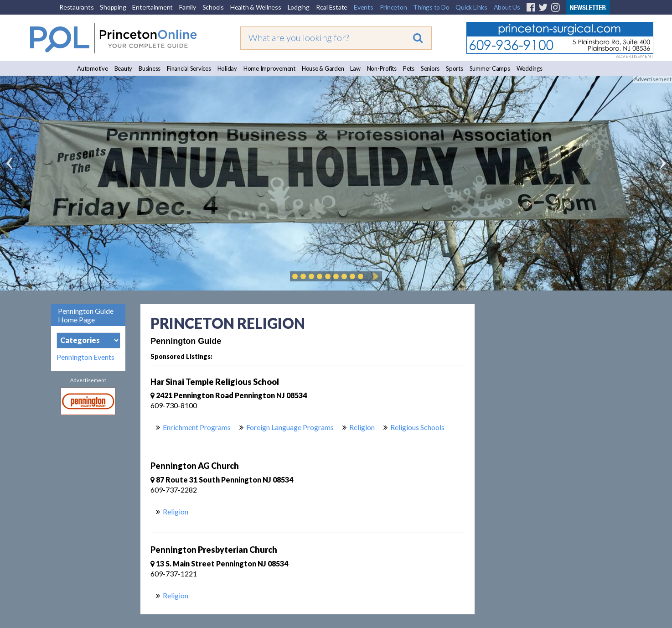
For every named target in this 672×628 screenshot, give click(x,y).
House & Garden (323, 68)
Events (364, 7)
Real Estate (332, 7)
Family (188, 7)
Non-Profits (382, 68)
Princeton (393, 7)
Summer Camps (490, 68)
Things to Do (431, 7)
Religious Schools (417, 427)
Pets (409, 68)
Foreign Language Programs (290, 427)
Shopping (113, 7)
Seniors (430, 68)
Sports (455, 68)
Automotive (93, 68)
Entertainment (152, 7)
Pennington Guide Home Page (86, 315)
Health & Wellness (256, 7)
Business (150, 68)
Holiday (227, 68)
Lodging (299, 7)
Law (355, 68)
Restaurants (76, 7)
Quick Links (471, 7)
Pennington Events (85, 357)
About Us (507, 7)
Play (374, 276)
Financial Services (189, 68)
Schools (213, 7)
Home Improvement (269, 68)
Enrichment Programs (197, 427)
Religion (362, 427)
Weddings (530, 68)
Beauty (124, 68)
